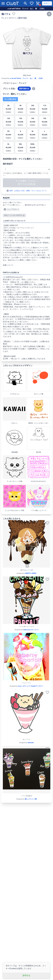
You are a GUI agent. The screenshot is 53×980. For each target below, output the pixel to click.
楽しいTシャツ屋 (31, 799)
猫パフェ (6, 14)
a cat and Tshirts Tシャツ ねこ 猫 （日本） (26, 9)
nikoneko (31, 743)
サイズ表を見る (10, 99)
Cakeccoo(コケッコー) (31, 630)
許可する (26, 976)
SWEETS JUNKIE (31, 573)
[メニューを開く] (3, 3)
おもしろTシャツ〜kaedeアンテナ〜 (31, 686)
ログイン (47, 3)
